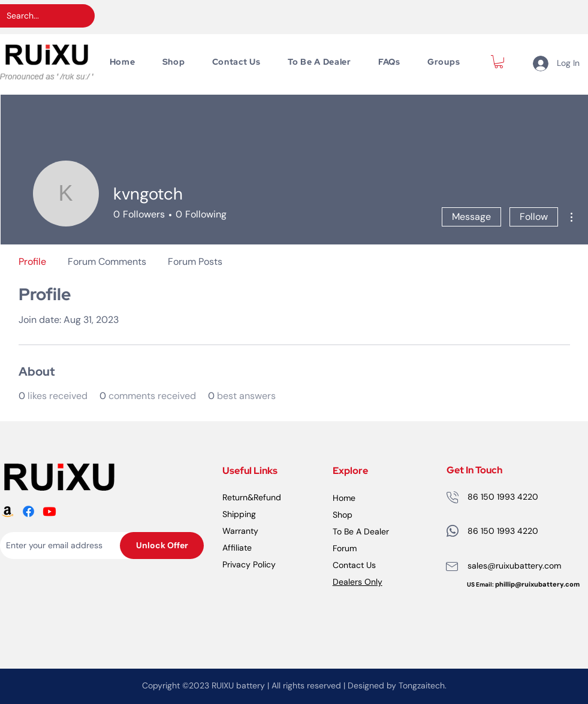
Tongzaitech (422, 685)
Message (471, 217)
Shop (343, 515)
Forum (345, 548)
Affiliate (237, 548)
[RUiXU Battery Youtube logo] (49, 511)
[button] (499, 62)
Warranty (240, 531)
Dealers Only (358, 582)
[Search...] (38, 16)
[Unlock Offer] (162, 546)
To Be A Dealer (361, 531)
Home (344, 498)
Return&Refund (252, 497)
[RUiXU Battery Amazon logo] (7, 511)
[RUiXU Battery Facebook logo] (28, 511)
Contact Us (354, 565)
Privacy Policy (249, 564)
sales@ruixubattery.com (514, 566)
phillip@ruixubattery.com (537, 584)
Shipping (239, 514)
